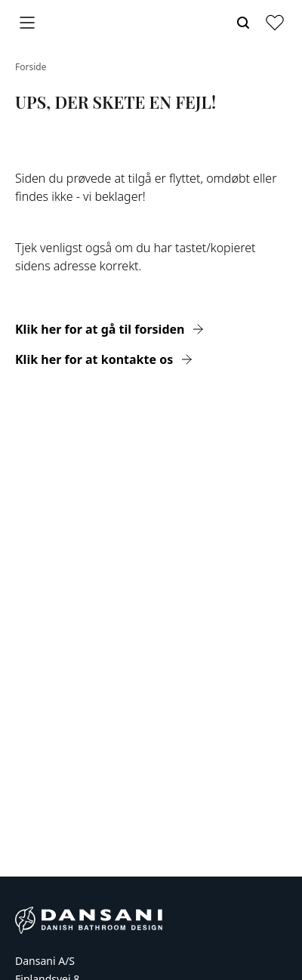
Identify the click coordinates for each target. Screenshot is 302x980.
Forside (31, 67)
